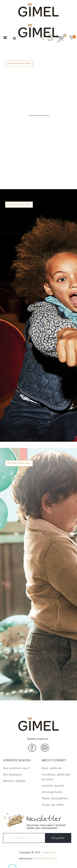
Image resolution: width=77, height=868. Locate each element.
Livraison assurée (53, 786)
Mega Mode (49, 853)
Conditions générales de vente (56, 777)
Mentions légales (14, 781)
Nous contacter (52, 768)
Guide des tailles (53, 805)
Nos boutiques (13, 775)
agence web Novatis (46, 859)
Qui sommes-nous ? (17, 768)
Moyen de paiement (55, 799)
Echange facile (52, 792)
